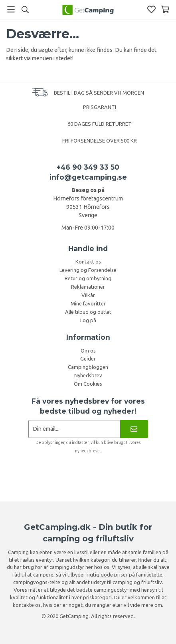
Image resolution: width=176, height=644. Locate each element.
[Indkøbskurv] (165, 9)
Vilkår (88, 295)
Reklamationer (88, 287)
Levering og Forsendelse (88, 270)
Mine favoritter (88, 303)
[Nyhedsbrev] (134, 429)
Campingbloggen (88, 367)
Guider (88, 359)
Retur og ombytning (88, 278)
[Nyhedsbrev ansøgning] (74, 429)
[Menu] (11, 9)
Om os (88, 351)
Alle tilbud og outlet (88, 312)
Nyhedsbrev (88, 375)
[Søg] (25, 10)
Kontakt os (88, 262)
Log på (88, 320)
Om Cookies (88, 384)
